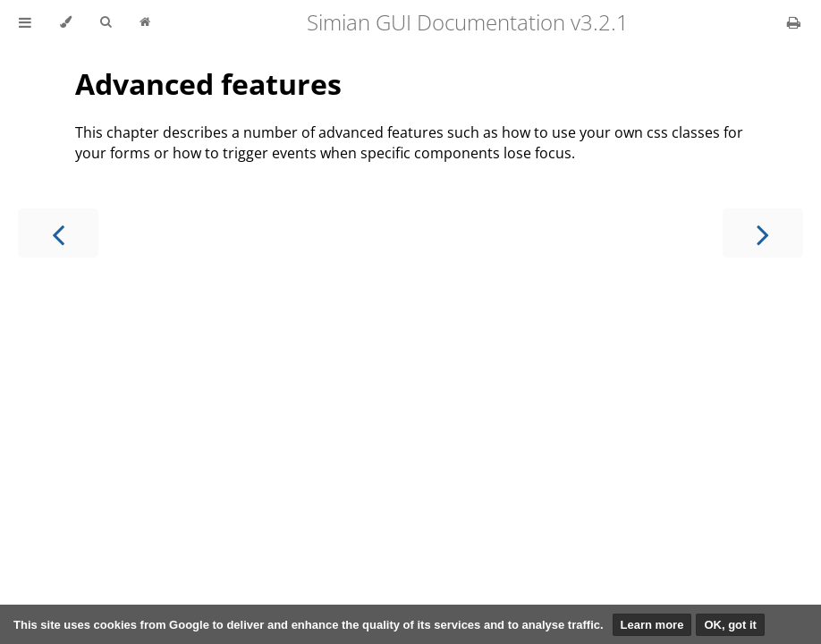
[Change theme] (66, 22)
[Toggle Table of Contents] (25, 22)
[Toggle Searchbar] (106, 22)
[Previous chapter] (58, 233)
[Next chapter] (763, 233)
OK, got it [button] (730, 625)
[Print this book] (794, 22)
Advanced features (208, 84)
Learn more (652, 625)
